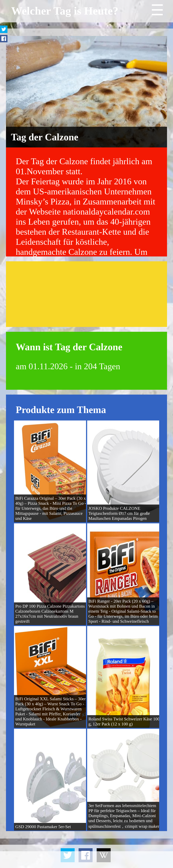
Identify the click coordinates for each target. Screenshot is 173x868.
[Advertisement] (86, 294)
